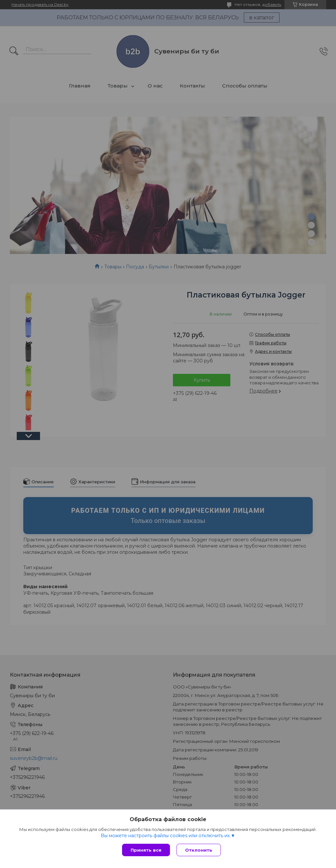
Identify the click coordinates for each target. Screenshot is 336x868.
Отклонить (199, 850)
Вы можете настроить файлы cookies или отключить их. (166, 836)
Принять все (146, 850)
